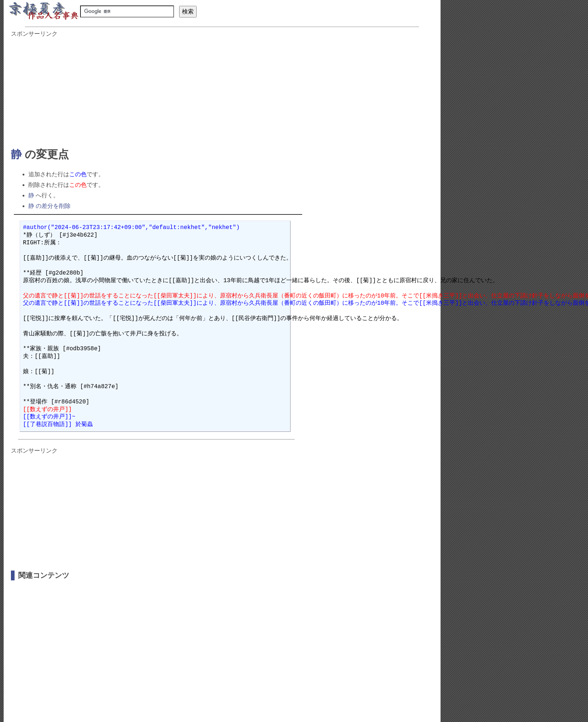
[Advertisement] (173, 89)
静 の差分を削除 (50, 206)
